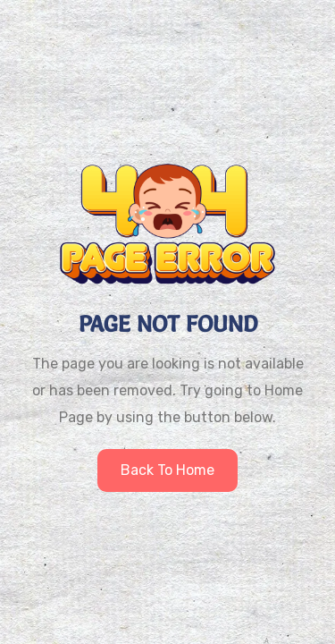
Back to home (167, 470)
